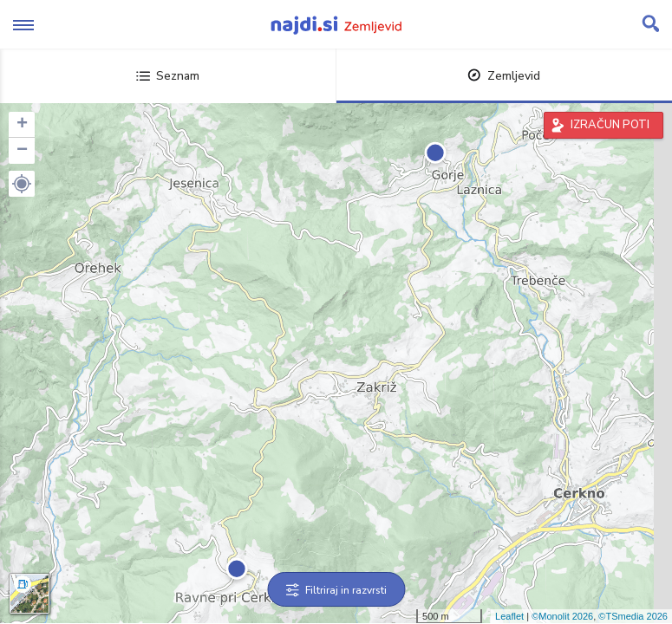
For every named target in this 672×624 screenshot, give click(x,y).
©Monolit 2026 (562, 616)
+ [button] (22, 125)
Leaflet (509, 616)
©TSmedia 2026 (633, 616)
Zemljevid (504, 76)
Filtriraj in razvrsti (336, 590)
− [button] (22, 151)
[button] (22, 184)
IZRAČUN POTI (610, 125)
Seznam (168, 76)
